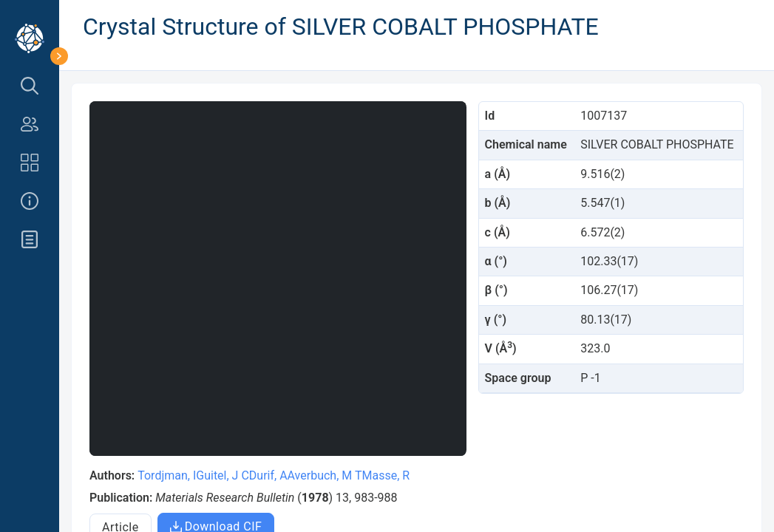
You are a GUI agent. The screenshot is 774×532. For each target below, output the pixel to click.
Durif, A (268, 475)
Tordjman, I (167, 475)
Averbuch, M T (325, 475)
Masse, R (386, 475)
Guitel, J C (223, 475)
